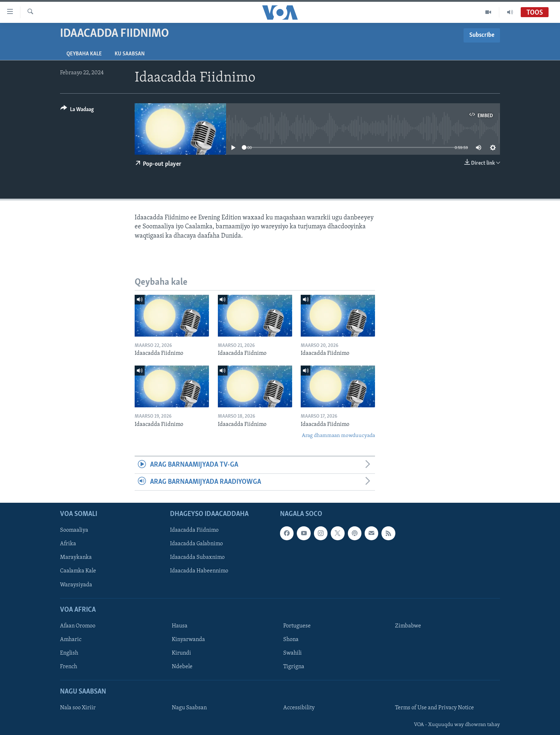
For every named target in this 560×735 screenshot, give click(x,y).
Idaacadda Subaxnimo (197, 558)
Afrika (68, 544)
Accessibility (299, 708)
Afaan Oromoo (78, 626)
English (69, 653)
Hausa (180, 626)
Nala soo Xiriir (78, 708)
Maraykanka (76, 558)
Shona (291, 640)
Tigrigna (294, 667)
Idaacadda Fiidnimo (194, 530)
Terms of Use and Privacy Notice (434, 708)
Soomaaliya (74, 530)
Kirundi (181, 653)
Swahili (292, 653)
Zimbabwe (408, 626)
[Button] (77, 111)
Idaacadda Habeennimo (199, 571)
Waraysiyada (76, 585)
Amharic (71, 640)
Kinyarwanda (188, 640)
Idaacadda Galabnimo (196, 544)
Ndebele (182, 667)
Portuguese (297, 626)
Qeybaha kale (84, 54)
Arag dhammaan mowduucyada (338, 436)
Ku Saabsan (130, 54)
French (69, 667)
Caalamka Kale (78, 571)
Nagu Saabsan (189, 708)
